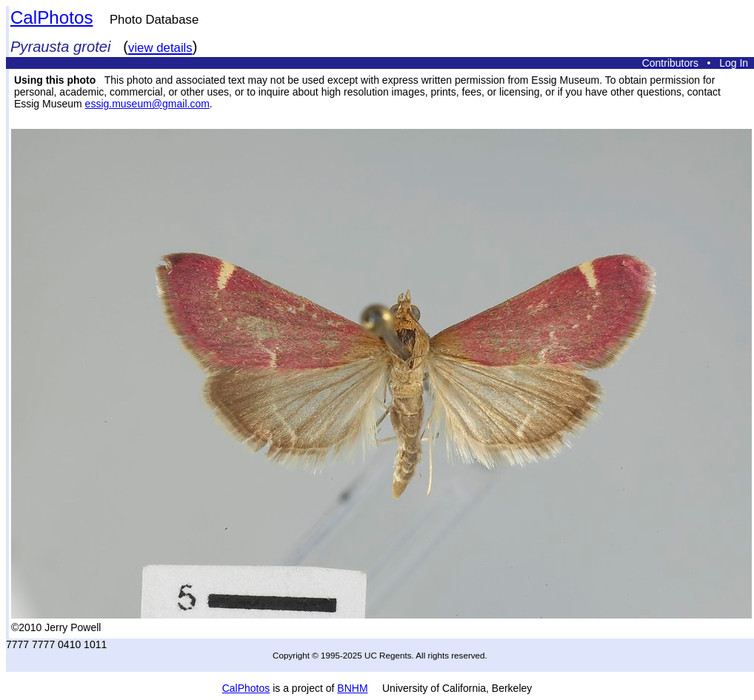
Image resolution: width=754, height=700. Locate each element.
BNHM (352, 688)
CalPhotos (52, 17)
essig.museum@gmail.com (147, 104)
